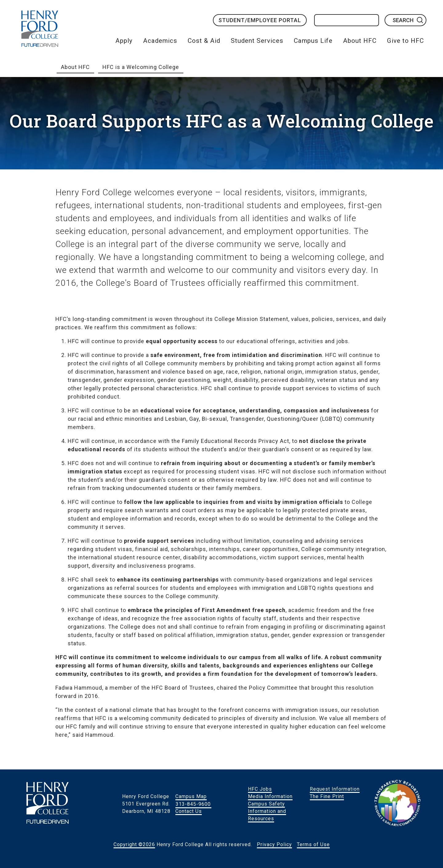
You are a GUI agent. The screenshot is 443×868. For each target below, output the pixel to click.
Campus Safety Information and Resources (267, 811)
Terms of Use (313, 844)
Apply (124, 41)
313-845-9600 (193, 804)
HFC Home (40, 29)
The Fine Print (327, 796)
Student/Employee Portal (260, 20)
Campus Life (313, 41)
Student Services (257, 41)
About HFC (360, 41)
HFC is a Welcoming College (141, 67)
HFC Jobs (260, 789)
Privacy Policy (274, 844)
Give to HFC (405, 41)
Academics (160, 41)
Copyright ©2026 (134, 844)
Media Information (270, 796)
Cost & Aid (204, 41)
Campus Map (191, 796)
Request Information (335, 789)
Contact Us (189, 811)
